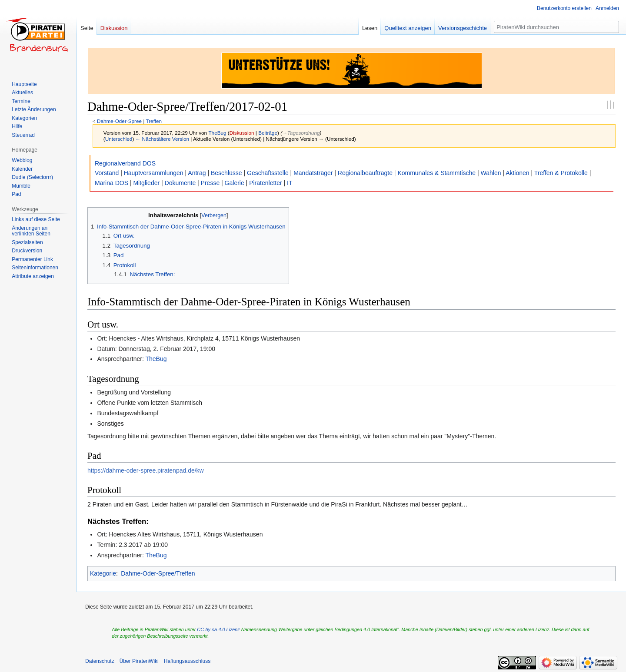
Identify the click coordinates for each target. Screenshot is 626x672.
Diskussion (242, 133)
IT (290, 183)
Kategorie (103, 573)
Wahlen (491, 173)
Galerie (235, 183)
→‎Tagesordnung (301, 133)
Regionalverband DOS (125, 163)
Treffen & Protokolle (561, 173)
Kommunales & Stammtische (436, 173)
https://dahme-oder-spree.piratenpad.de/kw (146, 470)
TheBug (156, 359)
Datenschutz (100, 661)
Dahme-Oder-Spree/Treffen (158, 573)
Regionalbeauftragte (365, 173)
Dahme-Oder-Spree (119, 121)
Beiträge (268, 133)
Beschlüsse (226, 173)
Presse (210, 183)
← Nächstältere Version (162, 139)
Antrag (197, 173)
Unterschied (119, 139)
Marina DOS (112, 183)
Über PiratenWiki (139, 661)
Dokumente (180, 183)
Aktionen (517, 173)
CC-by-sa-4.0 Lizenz (218, 629)
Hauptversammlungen (154, 173)
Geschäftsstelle (268, 173)
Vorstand (107, 173)
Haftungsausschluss (187, 661)
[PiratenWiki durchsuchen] (556, 27)
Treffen (154, 121)
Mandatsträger (313, 173)
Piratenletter (265, 183)
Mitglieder (146, 183)
